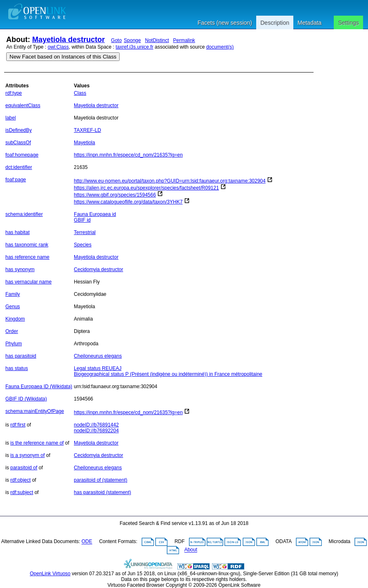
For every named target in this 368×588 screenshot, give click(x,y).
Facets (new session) (225, 23)
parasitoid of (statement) (100, 480)
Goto (116, 40)
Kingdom (15, 319)
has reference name (27, 257)
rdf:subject (22, 492)
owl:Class (58, 47)
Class (80, 93)
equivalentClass (23, 105)
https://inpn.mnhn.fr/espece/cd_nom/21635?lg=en (128, 155)
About (191, 550)
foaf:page (16, 180)
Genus (13, 307)
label (11, 118)
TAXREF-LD (87, 130)
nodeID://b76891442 (96, 425)
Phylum (14, 344)
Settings (348, 23)
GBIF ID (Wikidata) (26, 399)
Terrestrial (85, 232)
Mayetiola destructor (68, 40)
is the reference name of (37, 443)
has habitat (18, 232)
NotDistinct (157, 40)
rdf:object (20, 480)
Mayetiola (84, 143)
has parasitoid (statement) (103, 492)
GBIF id (82, 220)
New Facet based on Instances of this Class (63, 57)
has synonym (20, 269)
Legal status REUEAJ (98, 368)
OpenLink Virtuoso (50, 574)
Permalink (184, 40)
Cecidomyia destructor (98, 269)
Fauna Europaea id (95, 214)
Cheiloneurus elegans (98, 356)
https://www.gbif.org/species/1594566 (115, 195)
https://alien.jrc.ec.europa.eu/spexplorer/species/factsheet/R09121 (146, 188)
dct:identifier (19, 167)
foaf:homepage (22, 155)
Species (83, 245)
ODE (87, 542)
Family (13, 294)
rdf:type (14, 93)
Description (275, 23)
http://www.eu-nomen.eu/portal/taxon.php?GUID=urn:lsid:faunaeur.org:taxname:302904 (170, 181)
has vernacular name (28, 282)
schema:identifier (24, 214)
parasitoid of (24, 468)
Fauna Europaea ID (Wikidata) (39, 387)
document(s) (220, 47)
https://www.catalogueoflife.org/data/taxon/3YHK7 (128, 202)
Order (12, 331)
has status (17, 368)
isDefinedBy (19, 130)
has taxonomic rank (27, 245)
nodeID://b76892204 (96, 431)
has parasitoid (21, 356)
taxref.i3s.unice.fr (134, 47)
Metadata (309, 23)
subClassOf (18, 143)
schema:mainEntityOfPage (35, 411)
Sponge (132, 40)
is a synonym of (27, 455)
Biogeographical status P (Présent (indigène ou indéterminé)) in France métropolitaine (168, 374)
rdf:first (18, 425)
